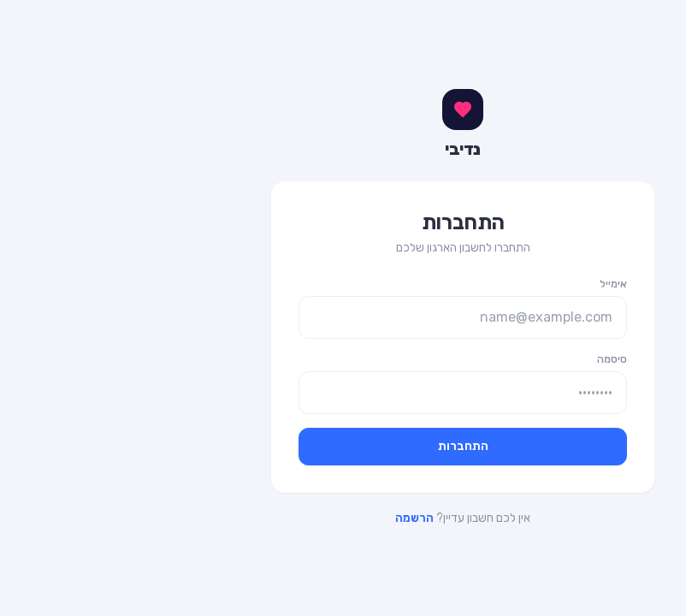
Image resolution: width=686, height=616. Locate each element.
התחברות (343, 446)
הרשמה (295, 518)
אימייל (494, 284)
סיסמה (492, 359)
